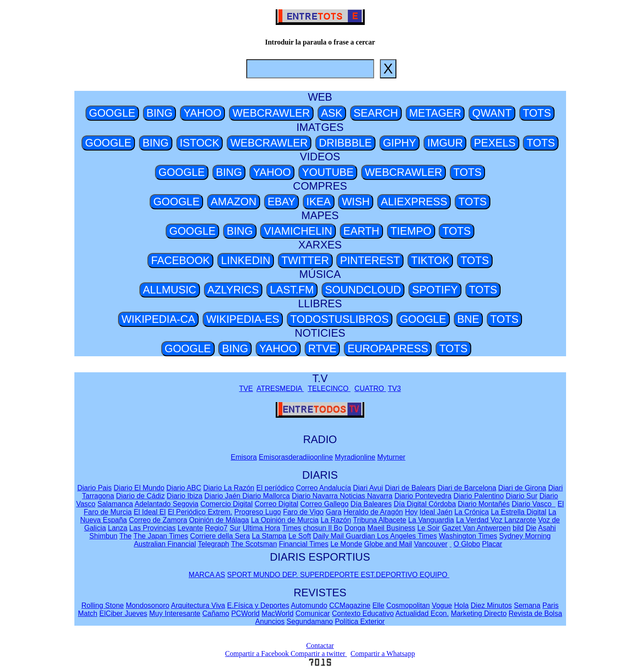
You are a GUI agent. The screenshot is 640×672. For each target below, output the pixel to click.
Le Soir (429, 528)
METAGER (435, 113)
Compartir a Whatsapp (383, 654)
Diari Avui (368, 488)
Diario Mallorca (266, 496)
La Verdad (473, 520)
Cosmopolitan (408, 605)
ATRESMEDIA (280, 389)
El (163, 512)
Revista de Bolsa (535, 613)
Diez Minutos (491, 605)
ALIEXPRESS (414, 202)
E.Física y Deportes (258, 605)
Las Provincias (152, 528)
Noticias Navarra (366, 496)
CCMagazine (350, 605)
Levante (190, 528)
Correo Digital (277, 504)
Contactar (320, 646)
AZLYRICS (233, 290)
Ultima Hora (261, 528)
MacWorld (277, 613)
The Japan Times (161, 536)
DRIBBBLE (345, 143)
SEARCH (376, 113)
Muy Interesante (175, 613)
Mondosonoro (147, 605)
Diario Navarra (316, 496)
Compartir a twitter (319, 654)
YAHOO (202, 113)
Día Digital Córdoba (425, 504)
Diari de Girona (522, 488)
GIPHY (400, 143)
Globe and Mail (388, 544)
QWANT (492, 113)
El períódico (275, 488)
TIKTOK (430, 260)
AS (220, 575)
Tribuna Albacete (380, 520)
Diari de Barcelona (467, 488)
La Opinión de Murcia (285, 520)
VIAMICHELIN (298, 231)
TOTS (537, 113)
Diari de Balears (410, 488)
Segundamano (310, 621)
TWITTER (305, 260)
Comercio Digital (226, 504)
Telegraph (213, 544)
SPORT (240, 575)
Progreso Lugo (258, 512)
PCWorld (245, 613)
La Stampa (269, 536)
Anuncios (270, 621)
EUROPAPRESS (388, 348)
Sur (235, 528)
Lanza (118, 528)
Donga (355, 528)
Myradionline (355, 457)
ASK (332, 113)
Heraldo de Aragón (373, 512)
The (126, 536)
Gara (334, 512)
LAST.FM (292, 290)
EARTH (361, 231)
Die (531, 528)
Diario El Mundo (139, 488)
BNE (468, 319)
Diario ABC (184, 488)
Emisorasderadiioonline (296, 457)
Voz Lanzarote (513, 520)
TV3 (394, 389)
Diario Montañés (484, 504)
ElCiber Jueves (123, 613)
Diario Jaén (223, 496)
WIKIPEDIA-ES (243, 319)
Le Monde (346, 544)
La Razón (336, 520)
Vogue (442, 605)
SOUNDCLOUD (363, 290)
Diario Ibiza (184, 496)
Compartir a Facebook (258, 654)
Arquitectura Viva (198, 605)
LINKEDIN (246, 260)
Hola (461, 605)
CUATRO (370, 389)
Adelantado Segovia (166, 504)
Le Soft (300, 536)
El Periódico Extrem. (200, 512)
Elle (378, 605)
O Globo (467, 544)
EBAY (281, 202)
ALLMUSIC (170, 290)
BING (160, 113)
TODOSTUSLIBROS (340, 319)
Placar (492, 544)
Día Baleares (371, 504)
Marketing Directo (479, 613)
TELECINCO (329, 389)
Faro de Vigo (303, 512)
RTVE (322, 348)
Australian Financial (165, 544)
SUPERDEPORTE (330, 575)
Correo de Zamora (158, 520)
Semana (527, 605)
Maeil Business (391, 528)
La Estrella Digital (519, 512)
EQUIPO (434, 575)
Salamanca (115, 504)
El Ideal (147, 512)
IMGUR (445, 143)
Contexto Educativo (363, 613)
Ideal (428, 512)
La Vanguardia (431, 520)
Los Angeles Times (407, 536)
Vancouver (431, 544)
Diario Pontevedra (423, 496)
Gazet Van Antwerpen (476, 528)
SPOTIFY (435, 290)
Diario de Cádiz (141, 496)
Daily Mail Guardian (345, 536)
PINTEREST (370, 260)
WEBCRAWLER (271, 113)
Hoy (411, 512)
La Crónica (471, 512)
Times (291, 528)
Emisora (244, 457)
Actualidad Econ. (422, 613)
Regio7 (216, 528)
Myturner (391, 457)
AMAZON (234, 202)
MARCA (202, 575)
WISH (356, 202)
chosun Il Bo (323, 528)
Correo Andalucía (323, 488)
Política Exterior (360, 621)
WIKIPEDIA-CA (158, 319)
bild (518, 528)
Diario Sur (522, 496)
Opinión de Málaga (219, 520)
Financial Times (304, 544)
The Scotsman (254, 544)
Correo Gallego (324, 504)
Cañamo (216, 613)
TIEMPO (411, 231)
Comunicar (313, 613)
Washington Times (468, 536)
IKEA (319, 202)
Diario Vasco (533, 504)
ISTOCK (200, 143)
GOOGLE (112, 113)
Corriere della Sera (220, 536)
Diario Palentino (479, 496)
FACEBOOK (180, 260)
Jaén (445, 512)
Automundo (309, 605)
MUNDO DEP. (277, 575)
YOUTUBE (328, 172)
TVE (246, 389)
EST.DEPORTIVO (390, 575)
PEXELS (495, 143)
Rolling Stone (103, 605)
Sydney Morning (525, 536)
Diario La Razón (229, 488)
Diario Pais (94, 488)
